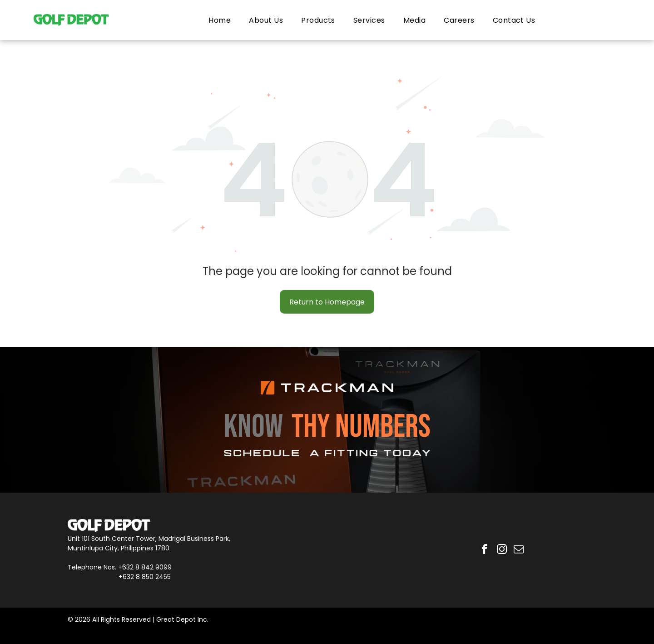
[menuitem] (220, 20)
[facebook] (483, 550)
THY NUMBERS (361, 427)
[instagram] (502, 550)
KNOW (253, 427)
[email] (520, 550)
